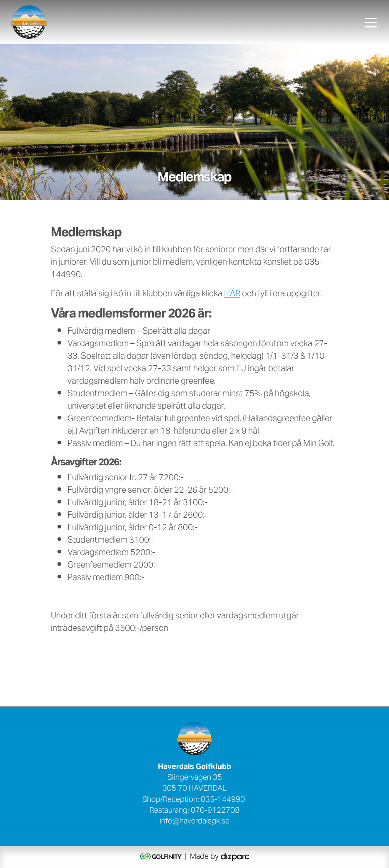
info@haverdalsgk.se (194, 822)
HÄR (232, 294)
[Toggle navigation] (371, 22)
